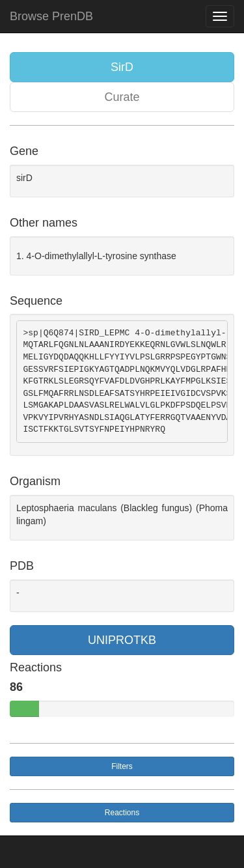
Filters (122, 766)
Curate (122, 97)
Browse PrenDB (51, 16)
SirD (122, 67)
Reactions (122, 813)
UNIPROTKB (122, 640)
